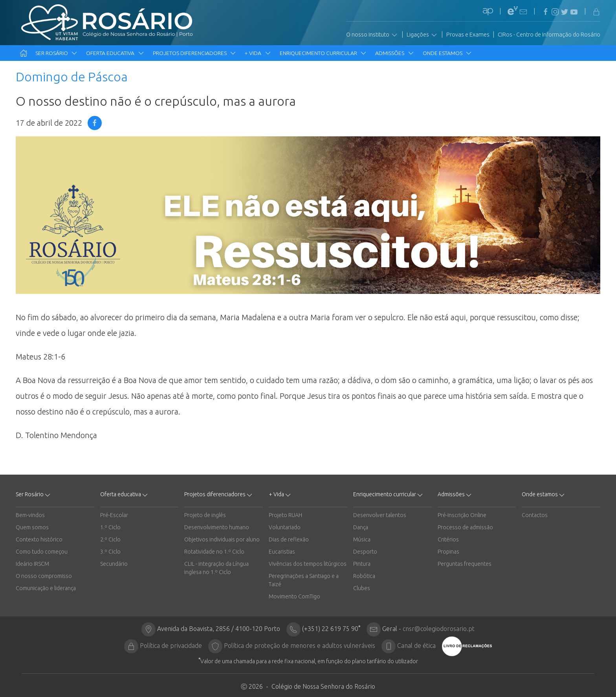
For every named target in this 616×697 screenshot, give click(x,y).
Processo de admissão (465, 527)
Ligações (422, 35)
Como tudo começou (42, 552)
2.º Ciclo (110, 539)
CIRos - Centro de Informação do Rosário (549, 35)
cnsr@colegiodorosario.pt (439, 629)
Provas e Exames (468, 35)
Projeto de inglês (205, 515)
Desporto (365, 552)
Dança (361, 527)
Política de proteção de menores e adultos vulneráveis (300, 646)
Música (362, 539)
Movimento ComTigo (294, 596)
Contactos (535, 515)
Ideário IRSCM (32, 564)
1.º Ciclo (110, 527)
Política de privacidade (171, 646)
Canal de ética (416, 646)
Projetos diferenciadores (195, 53)
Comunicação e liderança (46, 588)
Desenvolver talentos (380, 515)
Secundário (114, 564)
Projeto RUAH (285, 515)
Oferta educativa (115, 53)
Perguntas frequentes (465, 564)
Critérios (448, 539)
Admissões (395, 53)
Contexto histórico (39, 539)
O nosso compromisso (44, 576)
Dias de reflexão (289, 539)
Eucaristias (282, 552)
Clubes (362, 588)
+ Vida (258, 53)
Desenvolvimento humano (217, 527)
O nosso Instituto (372, 35)
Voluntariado (285, 527)
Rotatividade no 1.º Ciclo (214, 552)
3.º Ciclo (110, 552)
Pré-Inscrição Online (462, 515)
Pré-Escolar (114, 515)
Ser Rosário (57, 53)
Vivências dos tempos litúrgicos (308, 564)
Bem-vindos (30, 515)
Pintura (362, 564)
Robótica (364, 576)
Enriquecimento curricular (324, 53)
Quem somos (32, 527)
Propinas (448, 552)
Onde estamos (448, 53)
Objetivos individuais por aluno (222, 539)
